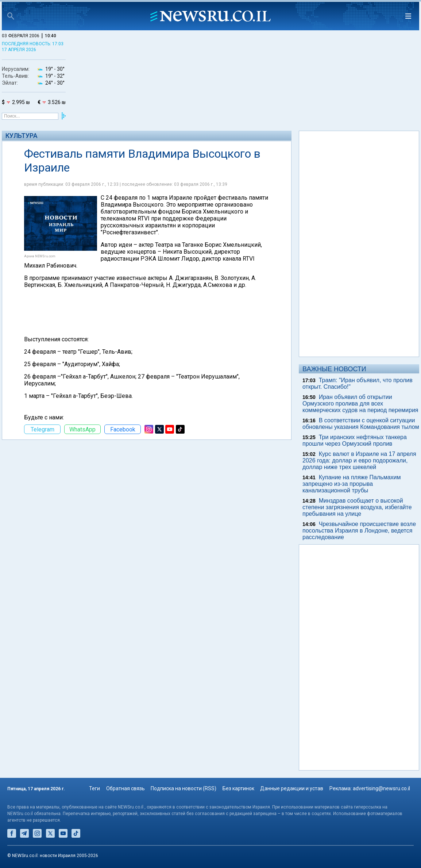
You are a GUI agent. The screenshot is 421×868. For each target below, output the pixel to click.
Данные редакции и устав (292, 788)
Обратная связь (125, 788)
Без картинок (238, 788)
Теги (94, 788)
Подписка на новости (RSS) (184, 788)
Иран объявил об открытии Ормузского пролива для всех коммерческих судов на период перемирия (360, 404)
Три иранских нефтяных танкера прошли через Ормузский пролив (355, 440)
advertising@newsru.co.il (381, 788)
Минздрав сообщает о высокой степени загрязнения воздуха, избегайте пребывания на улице (357, 507)
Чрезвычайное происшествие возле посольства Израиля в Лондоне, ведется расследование (359, 531)
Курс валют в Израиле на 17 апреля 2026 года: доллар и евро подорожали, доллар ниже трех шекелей (359, 460)
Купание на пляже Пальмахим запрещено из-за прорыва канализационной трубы (352, 484)
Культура (22, 136)
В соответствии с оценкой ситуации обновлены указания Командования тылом (361, 424)
